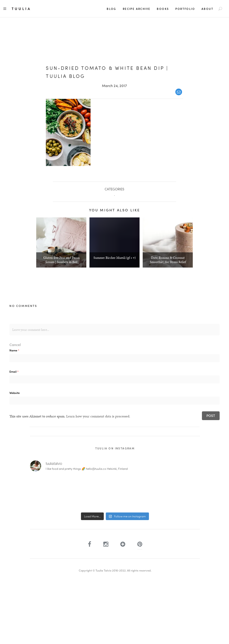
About (207, 9)
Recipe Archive (137, 9)
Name (14, 350)
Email (14, 371)
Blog (111, 9)
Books (163, 9)
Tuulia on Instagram (115, 448)
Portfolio (185, 9)
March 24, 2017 (114, 86)
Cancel (15, 345)
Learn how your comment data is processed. (98, 416)
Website (15, 393)
